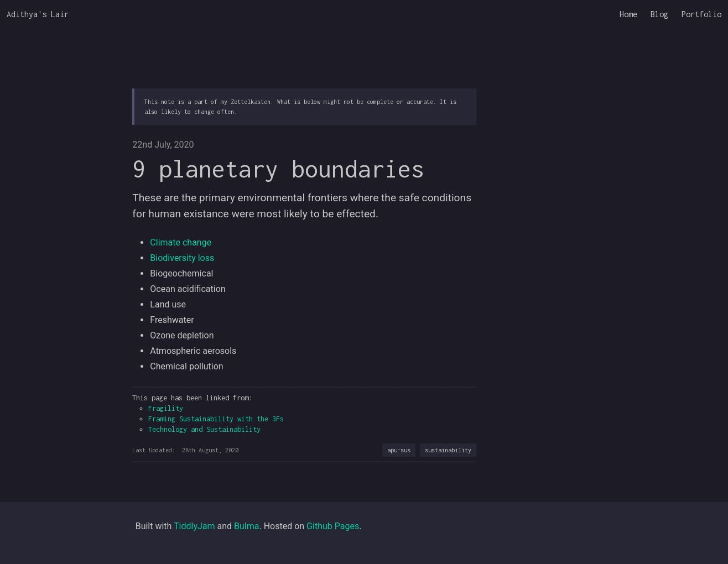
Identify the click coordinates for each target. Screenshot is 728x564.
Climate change (181, 242)
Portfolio (701, 14)
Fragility (166, 408)
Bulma (246, 526)
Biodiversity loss (182, 258)
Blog (659, 14)
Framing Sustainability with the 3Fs (216, 419)
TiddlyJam (194, 526)
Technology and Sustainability (204, 429)
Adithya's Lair (38, 14)
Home (628, 14)
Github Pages (333, 526)
